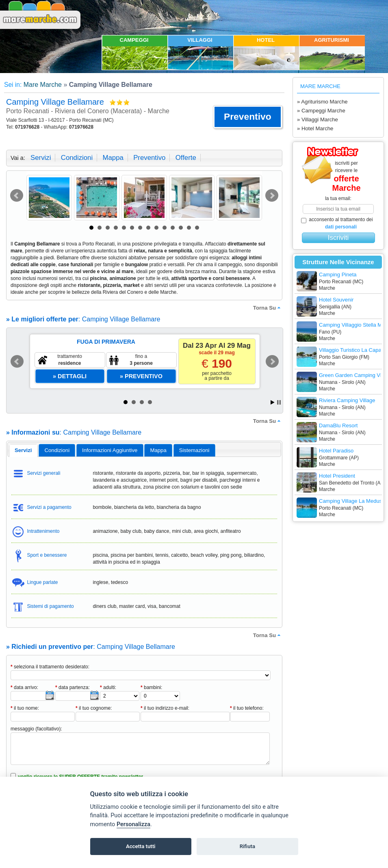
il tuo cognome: (94, 708)
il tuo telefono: (247, 708)
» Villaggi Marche (318, 120)
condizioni (77, 158)
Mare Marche (43, 85)
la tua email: (338, 198)
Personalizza (133, 824)
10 (165, 228)
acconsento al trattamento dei (337, 223)
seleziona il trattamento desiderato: (50, 667)
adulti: (108, 687)
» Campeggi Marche (321, 111)
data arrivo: (24, 687)
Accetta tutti (141, 846)
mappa (113, 158)
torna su (268, 308)
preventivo (149, 158)
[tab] (23, 450)
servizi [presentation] (23, 450)
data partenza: (73, 687)
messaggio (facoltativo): (36, 729)
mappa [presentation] (158, 450)
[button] (248, 117)
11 (173, 228)
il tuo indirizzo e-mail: (165, 708)
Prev (17, 196)
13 (189, 228)
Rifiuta (247, 846)
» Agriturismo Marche (322, 102)
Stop (279, 402)
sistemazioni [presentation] (194, 450)
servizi (41, 158)
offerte (186, 158)
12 (181, 228)
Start (273, 402)
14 (197, 228)
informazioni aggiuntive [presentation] (110, 450)
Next (272, 196)
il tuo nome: (25, 708)
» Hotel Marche (315, 128)
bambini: (151, 687)
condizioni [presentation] (57, 450)
